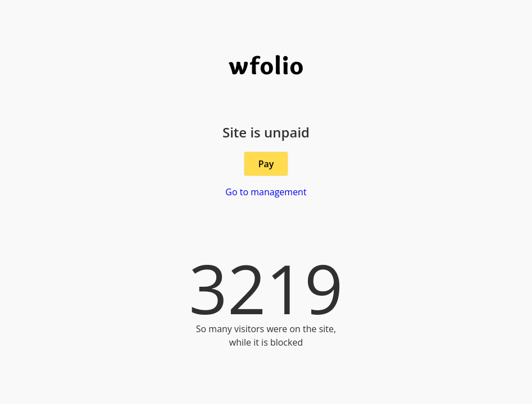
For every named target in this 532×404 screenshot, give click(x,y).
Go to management (266, 192)
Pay (266, 164)
